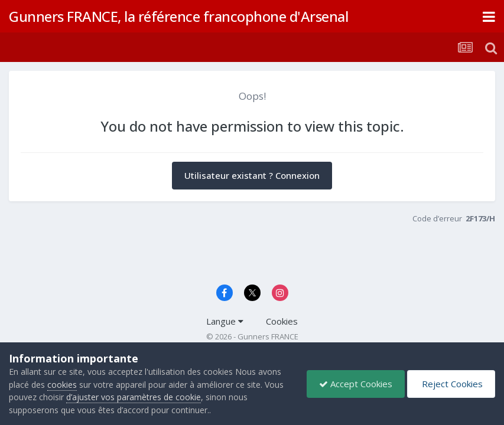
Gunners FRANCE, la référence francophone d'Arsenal (178, 16)
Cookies (282, 321)
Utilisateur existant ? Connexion (252, 175)
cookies (62, 385)
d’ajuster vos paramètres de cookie (134, 397)
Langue (225, 321)
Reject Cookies (451, 384)
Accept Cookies (356, 384)
